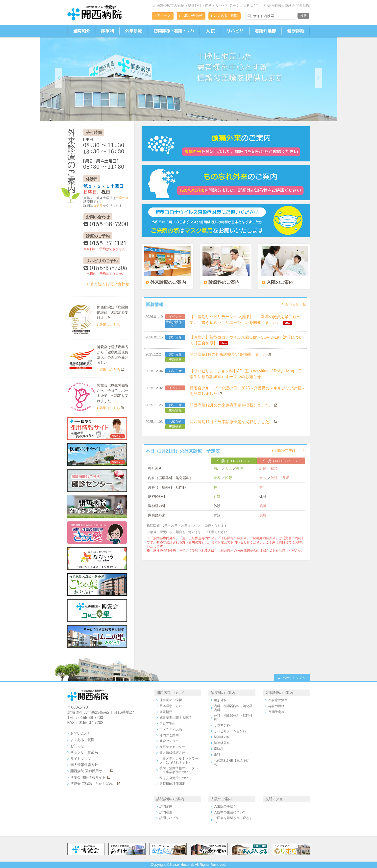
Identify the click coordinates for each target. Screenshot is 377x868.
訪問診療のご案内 (170, 799)
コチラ (98, 206)
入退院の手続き (225, 806)
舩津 (274, 478)
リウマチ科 (222, 725)
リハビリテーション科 (230, 731)
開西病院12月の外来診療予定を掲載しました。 (231, 405)
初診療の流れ (278, 700)
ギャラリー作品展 (84, 752)
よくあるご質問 (226, 16)
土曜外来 (122, 198)
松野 (228, 478)
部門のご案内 (169, 735)
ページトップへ (294, 678)
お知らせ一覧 (296, 304)
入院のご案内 (221, 799)
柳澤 (240, 468)
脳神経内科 (222, 737)
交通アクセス (276, 799)
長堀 (286, 478)
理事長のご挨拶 (171, 700)
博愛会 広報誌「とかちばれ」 (93, 784)
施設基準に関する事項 (176, 718)
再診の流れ (276, 706)
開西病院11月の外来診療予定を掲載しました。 (231, 422)
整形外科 (220, 700)
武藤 (263, 506)
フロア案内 (167, 724)
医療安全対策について (176, 778)
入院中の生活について (230, 812)
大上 (228, 468)
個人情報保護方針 (84, 765)
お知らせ (175, 337)
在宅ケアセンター (172, 747)
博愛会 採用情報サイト (88, 777)
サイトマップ (81, 759)
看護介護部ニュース (175, 324)
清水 (217, 468)
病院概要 (166, 712)
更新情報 (175, 360)
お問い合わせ (192, 16)
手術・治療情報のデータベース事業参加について (179, 770)
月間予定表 (276, 712)
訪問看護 (166, 812)
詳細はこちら (110, 325)
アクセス (164, 16)
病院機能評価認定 (172, 784)
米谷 (217, 478)
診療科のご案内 (223, 693)
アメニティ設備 (171, 729)
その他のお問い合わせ (109, 284)
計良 (263, 468)
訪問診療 (166, 806)
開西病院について (170, 693)
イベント (175, 317)
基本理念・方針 (171, 706)
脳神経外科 (222, 743)
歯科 (217, 754)
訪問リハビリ (169, 818)
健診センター (169, 741)
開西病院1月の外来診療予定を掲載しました (228, 354)
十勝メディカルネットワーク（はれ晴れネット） (179, 760)
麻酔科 (219, 749)
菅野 (217, 496)
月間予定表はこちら (290, 451)
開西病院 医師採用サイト (90, 771)
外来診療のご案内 (279, 693)
